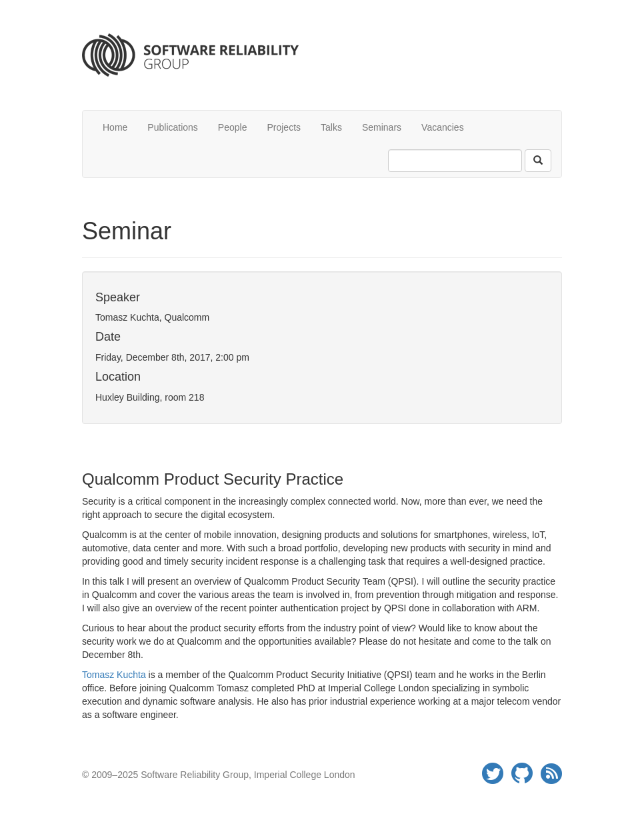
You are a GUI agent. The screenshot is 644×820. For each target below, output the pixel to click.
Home (115, 127)
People (233, 127)
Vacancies (443, 127)
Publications (173, 127)
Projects (284, 127)
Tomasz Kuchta (114, 675)
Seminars (382, 127)
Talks (331, 127)
